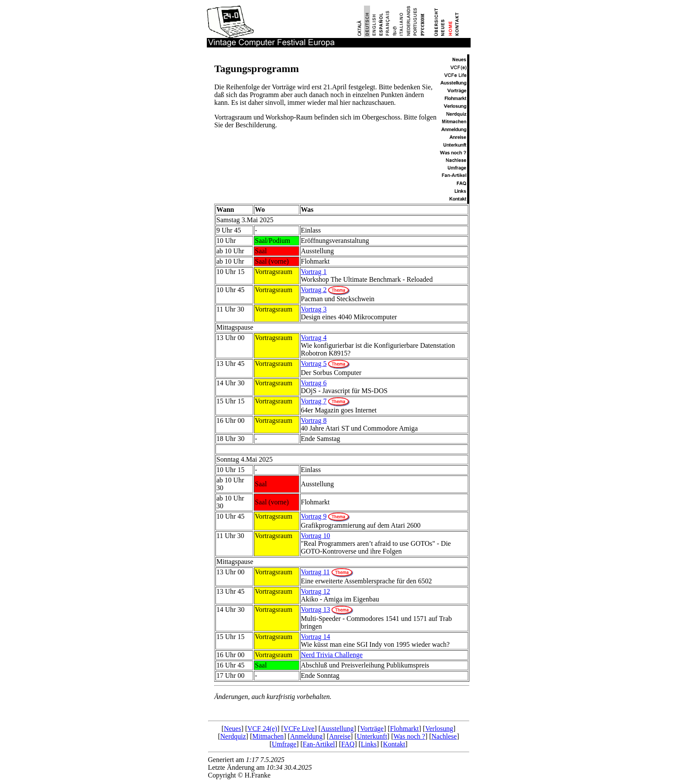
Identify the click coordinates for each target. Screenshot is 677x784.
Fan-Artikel (319, 744)
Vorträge (372, 729)
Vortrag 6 (314, 383)
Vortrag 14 (316, 637)
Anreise (340, 736)
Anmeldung (307, 736)
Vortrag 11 (315, 572)
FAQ (348, 744)
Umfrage (284, 744)
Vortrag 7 (314, 401)
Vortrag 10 (316, 536)
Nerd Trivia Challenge (332, 655)
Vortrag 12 (316, 591)
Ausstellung (337, 729)
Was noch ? (409, 736)
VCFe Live (299, 729)
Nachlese (444, 736)
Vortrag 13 (316, 609)
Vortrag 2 (314, 290)
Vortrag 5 (314, 364)
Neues (232, 729)
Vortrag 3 (314, 309)
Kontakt (394, 744)
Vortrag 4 (314, 338)
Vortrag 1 (314, 272)
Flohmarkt (404, 729)
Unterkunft (372, 736)
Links (369, 744)
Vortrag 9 (314, 516)
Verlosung (439, 729)
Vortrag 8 (314, 420)
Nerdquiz (233, 736)
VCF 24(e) (262, 729)
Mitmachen (268, 736)
